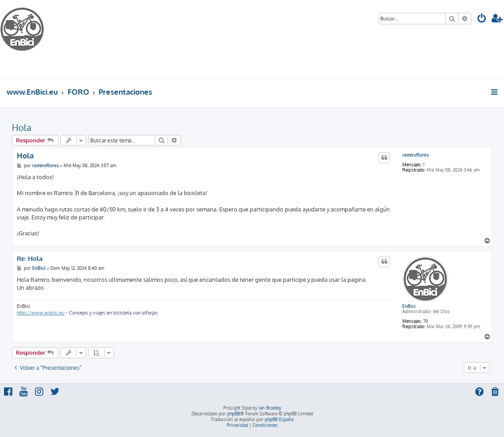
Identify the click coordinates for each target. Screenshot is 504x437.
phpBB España (279, 419)
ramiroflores (416, 155)
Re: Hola (30, 259)
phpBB (234, 414)
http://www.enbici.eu (41, 313)
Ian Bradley (270, 408)
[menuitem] (482, 19)
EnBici (409, 306)
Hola (22, 127)
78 (426, 321)
